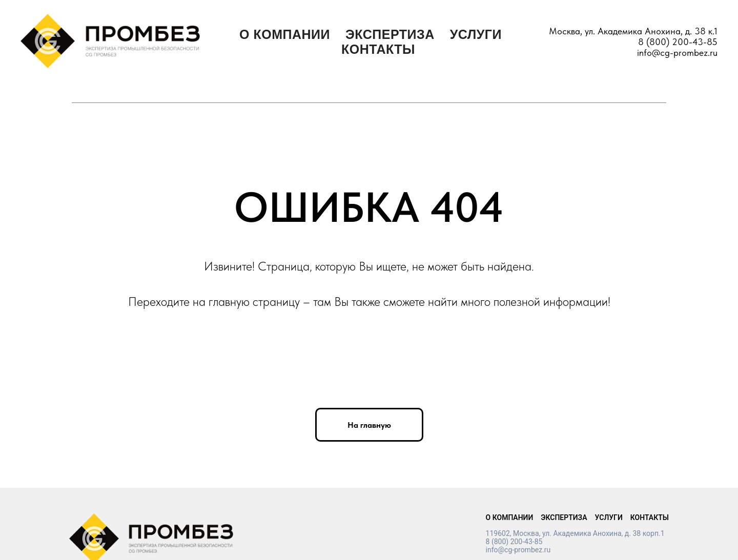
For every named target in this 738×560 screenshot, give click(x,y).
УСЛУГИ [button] (476, 34)
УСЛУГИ (609, 517)
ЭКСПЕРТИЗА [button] (390, 34)
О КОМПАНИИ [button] (285, 34)
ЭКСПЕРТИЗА (564, 517)
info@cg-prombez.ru (677, 53)
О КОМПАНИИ (510, 517)
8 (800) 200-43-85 (678, 42)
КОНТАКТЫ (378, 49)
